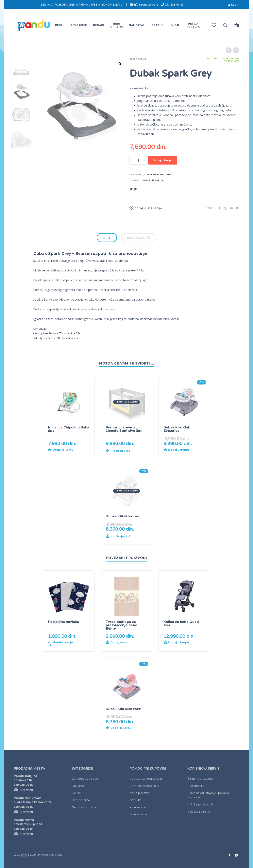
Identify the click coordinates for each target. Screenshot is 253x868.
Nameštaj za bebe (84, 807)
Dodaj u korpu (163, 160)
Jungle (134, 189)
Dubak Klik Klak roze (123, 709)
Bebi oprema (138, 59)
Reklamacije (196, 786)
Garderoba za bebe (85, 779)
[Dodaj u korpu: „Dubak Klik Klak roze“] (119, 729)
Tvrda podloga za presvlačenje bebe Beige (121, 625)
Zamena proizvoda (200, 779)
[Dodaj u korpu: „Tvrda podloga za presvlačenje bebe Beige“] (119, 644)
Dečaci (76, 793)
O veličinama (138, 814)
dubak (146, 180)
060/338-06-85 (174, 4)
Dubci (169, 174)
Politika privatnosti (200, 804)
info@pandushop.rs (146, 4)
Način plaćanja (139, 793)
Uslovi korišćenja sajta (144, 786)
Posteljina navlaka (63, 622)
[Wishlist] (214, 25)
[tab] (107, 238)
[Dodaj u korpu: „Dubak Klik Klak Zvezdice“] (177, 451)
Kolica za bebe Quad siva (181, 623)
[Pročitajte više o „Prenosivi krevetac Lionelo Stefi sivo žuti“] (119, 451)
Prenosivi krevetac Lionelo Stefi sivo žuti (124, 429)
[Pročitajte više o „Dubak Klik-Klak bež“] (119, 537)
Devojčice (79, 786)
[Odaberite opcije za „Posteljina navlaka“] (62, 644)
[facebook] (229, 855)
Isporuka (135, 800)
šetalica (158, 180)
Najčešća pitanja (199, 812)
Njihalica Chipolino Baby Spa (69, 429)
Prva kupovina (139, 807)
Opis (107, 238)
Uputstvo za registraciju (146, 779)
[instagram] (236, 855)
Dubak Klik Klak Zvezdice (177, 429)
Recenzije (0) (139, 238)
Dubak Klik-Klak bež (123, 516)
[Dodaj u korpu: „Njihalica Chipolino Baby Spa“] (62, 451)
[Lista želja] (167, 208)
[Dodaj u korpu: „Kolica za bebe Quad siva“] (177, 644)
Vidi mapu (23, 790)
